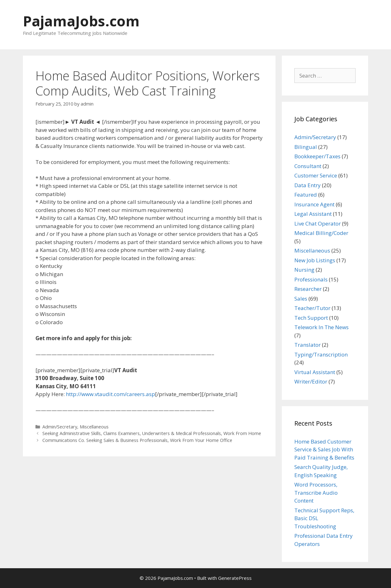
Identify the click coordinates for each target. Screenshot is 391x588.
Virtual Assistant (315, 372)
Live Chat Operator (318, 223)
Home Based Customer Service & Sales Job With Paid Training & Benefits (324, 449)
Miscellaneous (94, 427)
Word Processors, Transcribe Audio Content (316, 493)
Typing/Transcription (321, 354)
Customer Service (316, 175)
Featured (306, 195)
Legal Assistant (313, 214)
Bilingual (306, 147)
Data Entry (308, 185)
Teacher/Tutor (312, 308)
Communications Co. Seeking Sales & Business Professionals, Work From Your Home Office (137, 440)
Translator (308, 345)
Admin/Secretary (60, 427)
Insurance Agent (314, 204)
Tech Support (311, 318)
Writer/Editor (311, 381)
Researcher (308, 289)
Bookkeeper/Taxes (317, 156)
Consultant (308, 166)
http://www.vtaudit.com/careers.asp (110, 394)
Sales (301, 299)
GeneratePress (235, 578)
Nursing (304, 270)
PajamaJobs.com (81, 21)
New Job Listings (315, 260)
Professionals (311, 279)
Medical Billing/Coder (321, 233)
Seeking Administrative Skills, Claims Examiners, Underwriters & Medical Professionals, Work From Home (152, 433)
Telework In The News (321, 327)
